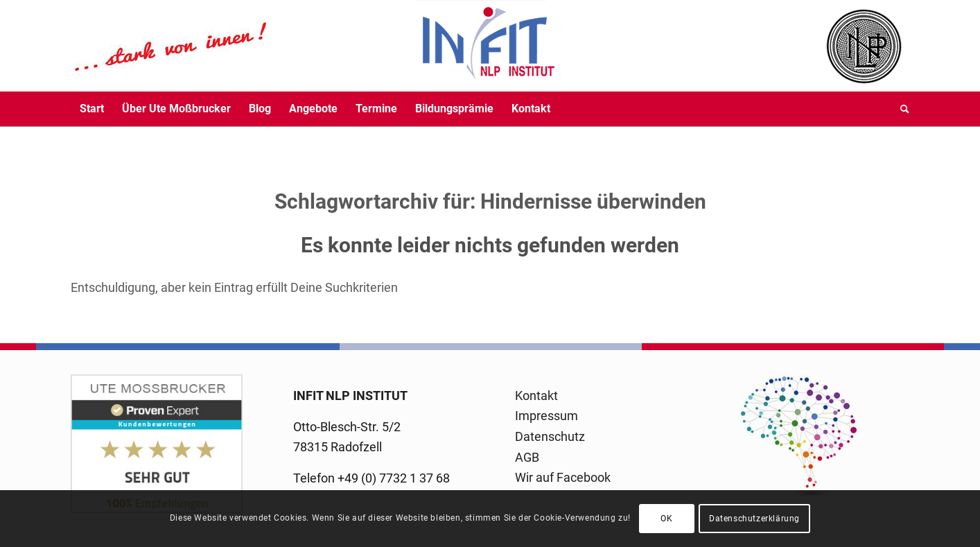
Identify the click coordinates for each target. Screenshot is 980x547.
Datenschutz (550, 436)
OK (666, 519)
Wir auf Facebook (563, 477)
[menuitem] (92, 109)
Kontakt (536, 396)
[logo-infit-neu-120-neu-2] (313, 46)
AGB (527, 457)
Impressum (546, 416)
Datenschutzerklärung (754, 519)
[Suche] (900, 109)
